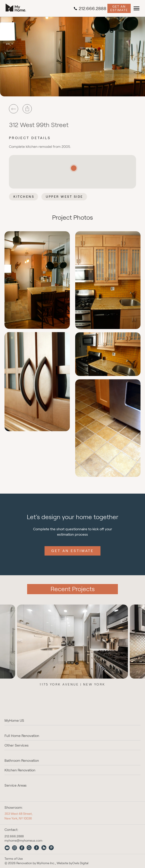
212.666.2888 (90, 8)
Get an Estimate (119, 8)
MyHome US (14, 721)
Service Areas (16, 785)
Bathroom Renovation (22, 761)
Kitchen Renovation (20, 770)
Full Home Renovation (22, 736)
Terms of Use (14, 859)
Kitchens (24, 197)
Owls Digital (80, 863)
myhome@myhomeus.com (23, 840)
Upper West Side (65, 197)
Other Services (17, 745)
